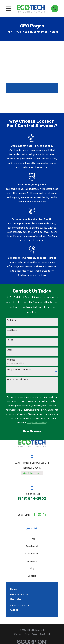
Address (11, 360)
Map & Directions (32, 473)
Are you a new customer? (19, 370)
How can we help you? (17, 380)
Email (9, 350)
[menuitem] (18, 634)
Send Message (32, 431)
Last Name (12, 330)
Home (32, 539)
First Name (12, 320)
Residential (32, 546)
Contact (32, 576)
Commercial (32, 554)
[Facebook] (35, 515)
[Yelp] (44, 515)
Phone (10, 340)
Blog (32, 568)
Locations (32, 561)
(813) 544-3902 (32, 498)
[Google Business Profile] (39, 515)
